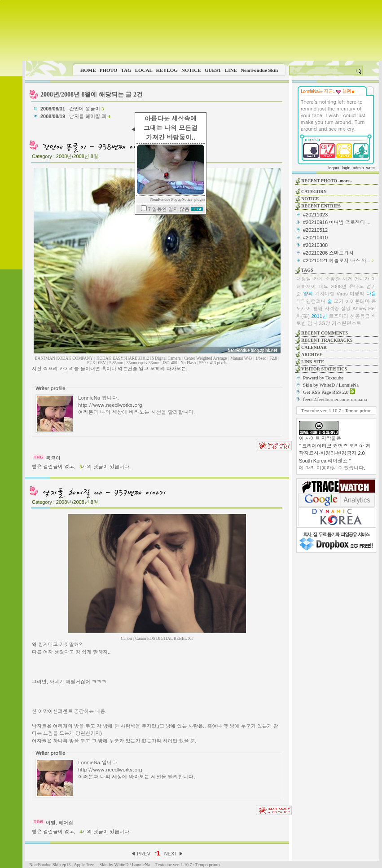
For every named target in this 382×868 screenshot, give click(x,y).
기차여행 (325, 294)
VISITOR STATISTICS (324, 369)
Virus (342, 294)
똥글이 (53, 458)
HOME (88, 70)
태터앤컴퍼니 (311, 301)
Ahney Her (364, 308)
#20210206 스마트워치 (328, 253)
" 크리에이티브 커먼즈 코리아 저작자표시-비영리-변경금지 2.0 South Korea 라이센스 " (335, 453)
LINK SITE (313, 362)
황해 (318, 308)
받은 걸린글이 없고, (54, 467)
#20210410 (315, 238)
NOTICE (191, 70)
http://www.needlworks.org (110, 405)
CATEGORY (314, 192)
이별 (51, 823)
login (346, 168)
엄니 (312, 323)
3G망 (325, 323)
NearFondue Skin (259, 70)
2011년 (319, 316)
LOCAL (144, 70)
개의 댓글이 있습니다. (105, 467)
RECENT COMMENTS (325, 333)
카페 (318, 279)
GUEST (213, 70)
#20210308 (315, 245)
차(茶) (303, 316)
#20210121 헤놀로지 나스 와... (337, 260)
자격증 (332, 308)
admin (358, 168)
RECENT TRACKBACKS (327, 340)
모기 (339, 301)
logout (334, 168)
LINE (231, 70)
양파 (308, 294)
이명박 (357, 294)
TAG (126, 70)
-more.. (345, 181)
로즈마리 (338, 316)
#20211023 (315, 215)
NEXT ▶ (174, 854)
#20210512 (315, 230)
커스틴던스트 (347, 323)
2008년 (339, 286)
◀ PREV (141, 854)
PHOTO (109, 70)
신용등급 (360, 316)
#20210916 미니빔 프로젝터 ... (337, 222)
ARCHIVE (312, 355)
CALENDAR (314, 347)
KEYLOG (167, 70)
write (371, 168)
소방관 (333, 279)
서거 (347, 279)
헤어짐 (66, 823)
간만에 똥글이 (86, 109)
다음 (371, 294)
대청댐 (304, 279)
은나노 (357, 286)
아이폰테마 (358, 301)
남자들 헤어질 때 (90, 116)
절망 (346, 308)
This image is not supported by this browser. (202, 30)
